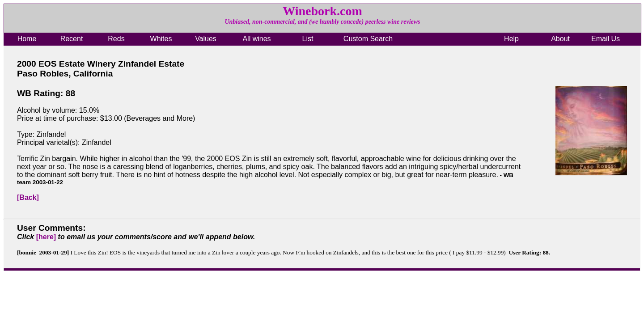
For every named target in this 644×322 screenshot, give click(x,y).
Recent (72, 39)
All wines (256, 39)
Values (206, 39)
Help (511, 39)
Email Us (606, 39)
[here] (46, 237)
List (308, 39)
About (560, 39)
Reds (116, 39)
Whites (161, 39)
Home (27, 39)
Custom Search (368, 39)
